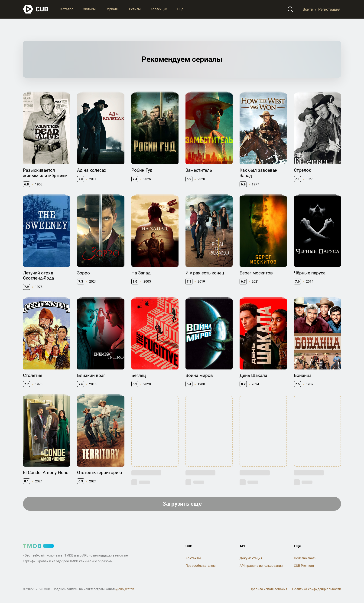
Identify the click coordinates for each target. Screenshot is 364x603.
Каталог (67, 9)
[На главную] (36, 9)
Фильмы (89, 9)
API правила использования (261, 566)
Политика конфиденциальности (317, 589)
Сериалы (112, 9)
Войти (308, 9)
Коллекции (159, 9)
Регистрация (329, 9)
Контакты (193, 558)
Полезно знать (305, 558)
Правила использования (268, 589)
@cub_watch (125, 589)
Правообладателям (200, 566)
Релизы (135, 9)
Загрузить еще (182, 504)
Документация (251, 558)
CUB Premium (304, 566)
